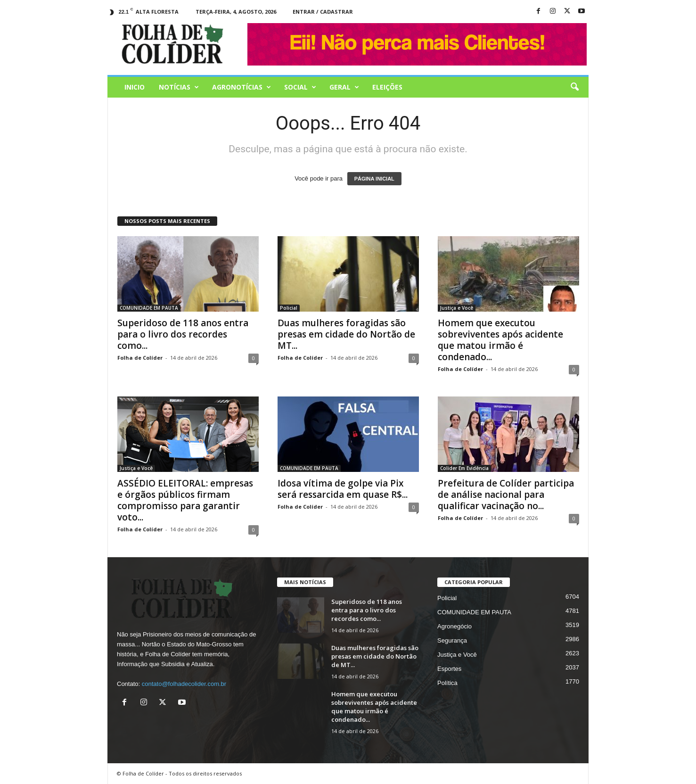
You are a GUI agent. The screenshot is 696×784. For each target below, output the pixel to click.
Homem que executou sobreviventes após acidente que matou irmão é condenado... (500, 340)
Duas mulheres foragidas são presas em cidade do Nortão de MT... (346, 334)
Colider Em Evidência (464, 468)
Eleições (387, 87)
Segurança (452, 640)
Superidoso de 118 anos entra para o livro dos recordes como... (183, 334)
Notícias (179, 87)
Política (447, 683)
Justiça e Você (457, 308)
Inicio (135, 87)
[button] (574, 87)
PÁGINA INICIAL (374, 179)
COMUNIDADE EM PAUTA (149, 308)
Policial (289, 308)
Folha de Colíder (140, 358)
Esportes (449, 669)
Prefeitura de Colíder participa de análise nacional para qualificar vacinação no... (506, 495)
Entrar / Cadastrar (323, 12)
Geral (344, 87)
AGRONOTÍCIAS (242, 87)
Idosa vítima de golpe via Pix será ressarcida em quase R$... (343, 489)
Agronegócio (454, 626)
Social (300, 87)
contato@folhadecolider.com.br (184, 684)
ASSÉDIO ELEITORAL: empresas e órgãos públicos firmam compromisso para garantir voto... (185, 500)
